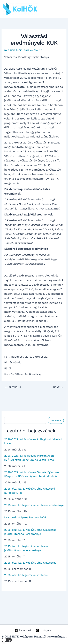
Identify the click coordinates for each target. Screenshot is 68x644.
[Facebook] (23, 630)
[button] (7, 640)
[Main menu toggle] (61, 9)
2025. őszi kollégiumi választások (26, 575)
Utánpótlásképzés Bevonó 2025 (25, 517)
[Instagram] (45, 630)
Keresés (56, 420)
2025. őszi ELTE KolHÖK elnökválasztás (30, 563)
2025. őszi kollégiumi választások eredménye (34, 505)
